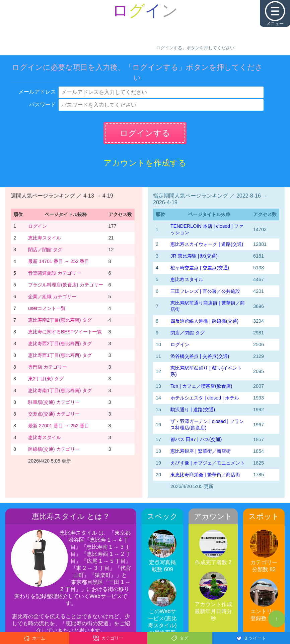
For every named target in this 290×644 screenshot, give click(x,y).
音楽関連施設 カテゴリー (55, 273)
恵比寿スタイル (45, 238)
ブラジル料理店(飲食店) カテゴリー (66, 285)
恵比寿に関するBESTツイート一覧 (65, 332)
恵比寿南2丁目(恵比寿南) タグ (60, 320)
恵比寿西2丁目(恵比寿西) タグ (60, 343)
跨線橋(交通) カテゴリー (54, 449)
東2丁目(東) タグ (46, 379)
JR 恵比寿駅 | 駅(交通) (194, 256)
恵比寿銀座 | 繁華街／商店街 (201, 451)
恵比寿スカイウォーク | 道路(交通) (207, 244)
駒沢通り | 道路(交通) (193, 410)
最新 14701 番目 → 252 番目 (59, 261)
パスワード (43, 104)
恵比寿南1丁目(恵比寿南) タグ (60, 390)
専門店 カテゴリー (48, 367)
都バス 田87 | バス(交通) (196, 439)
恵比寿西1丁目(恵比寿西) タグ (60, 355)
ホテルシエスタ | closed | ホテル (205, 398)
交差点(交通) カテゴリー (54, 414)
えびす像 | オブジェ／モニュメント (208, 463)
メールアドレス (37, 92)
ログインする (145, 133)
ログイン (38, 226)
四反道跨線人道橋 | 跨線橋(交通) (204, 321)
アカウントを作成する (145, 163)
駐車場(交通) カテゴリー (54, 402)
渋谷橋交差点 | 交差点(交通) (200, 356)
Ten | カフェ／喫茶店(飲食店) (201, 386)
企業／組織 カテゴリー (52, 297)
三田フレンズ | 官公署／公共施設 (205, 291)
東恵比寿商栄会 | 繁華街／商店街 (205, 475)
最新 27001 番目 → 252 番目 (59, 426)
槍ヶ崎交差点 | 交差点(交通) (200, 268)
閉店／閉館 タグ (45, 250)
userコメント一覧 (47, 308)
